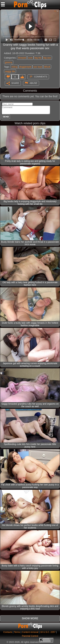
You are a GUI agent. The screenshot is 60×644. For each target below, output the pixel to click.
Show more (30, 618)
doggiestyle (25, 67)
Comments (41, 76)
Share (15, 83)
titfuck (47, 67)
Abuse (33, 83)
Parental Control (30, 636)
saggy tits (10, 71)
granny (9, 62)
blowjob (22, 58)
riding (14, 67)
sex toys (38, 67)
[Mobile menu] (3, 4)
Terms (17, 632)
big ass (47, 58)
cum (30, 58)
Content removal (30, 632)
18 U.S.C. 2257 (48, 632)
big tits (38, 58)
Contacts (8, 632)
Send (6, 117)
